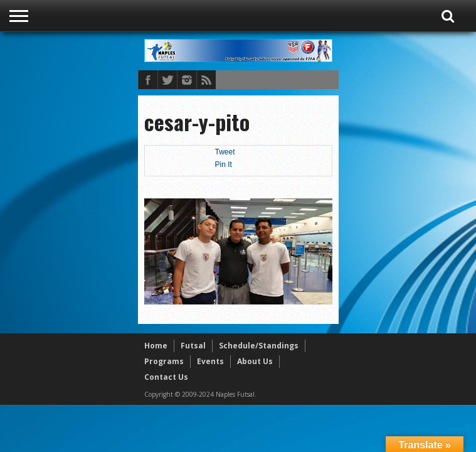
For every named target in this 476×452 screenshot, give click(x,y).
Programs (164, 361)
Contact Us (166, 377)
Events (210, 361)
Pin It (224, 164)
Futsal (193, 346)
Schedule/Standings (259, 346)
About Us (255, 361)
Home (156, 346)
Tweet (225, 152)
